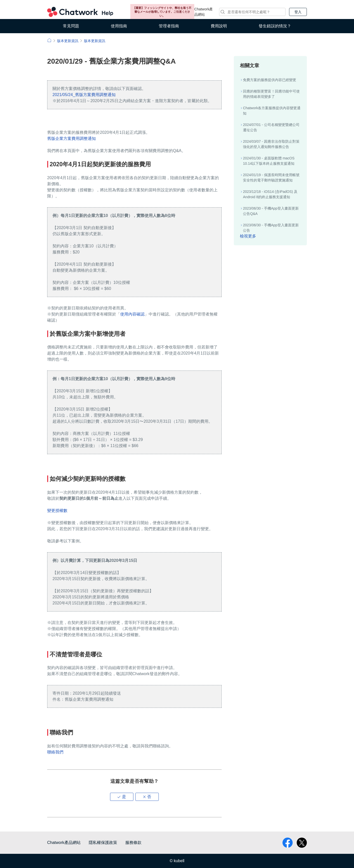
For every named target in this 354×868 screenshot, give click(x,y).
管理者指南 (169, 26)
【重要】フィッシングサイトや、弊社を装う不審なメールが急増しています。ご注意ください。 (162, 12)
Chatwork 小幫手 (80, 12)
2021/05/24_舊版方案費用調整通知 (84, 95)
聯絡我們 (55, 752)
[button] (122, 797)
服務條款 (133, 843)
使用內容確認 (132, 314)
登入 (298, 12)
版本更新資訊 (68, 41)
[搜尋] (252, 12)
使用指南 (119, 26)
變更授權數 (57, 511)
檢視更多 (248, 236)
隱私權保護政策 (103, 843)
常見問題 (71, 26)
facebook (288, 843)
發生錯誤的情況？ (275, 26)
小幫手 (49, 40)
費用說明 (219, 26)
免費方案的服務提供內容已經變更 (270, 80)
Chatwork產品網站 (203, 12)
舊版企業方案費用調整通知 (72, 138)
